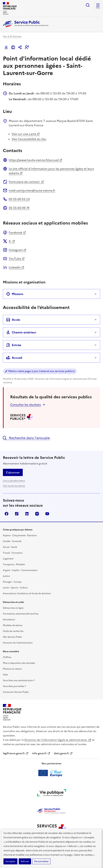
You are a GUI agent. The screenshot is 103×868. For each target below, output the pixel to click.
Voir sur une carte (26, 134)
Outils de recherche (13, 631)
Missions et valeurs (12, 669)
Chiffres (7, 657)
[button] (27, 47)
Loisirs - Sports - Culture (15, 588)
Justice (6, 576)
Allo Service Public (13, 637)
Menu (98, 8)
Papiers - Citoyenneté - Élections (20, 535)
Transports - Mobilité (14, 564)
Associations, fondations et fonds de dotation (27, 593)
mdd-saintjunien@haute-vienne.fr (32, 190)
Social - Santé (10, 547)
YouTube (17, 259)
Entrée (14, 345)
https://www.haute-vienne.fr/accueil (36, 160)
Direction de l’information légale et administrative (58, 740)
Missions (15, 294)
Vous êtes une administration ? (19, 680)
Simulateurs (9, 620)
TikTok (17, 514)
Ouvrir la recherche (88, 5)
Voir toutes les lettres (14, 486)
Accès (13, 320)
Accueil (14, 358)
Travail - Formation (13, 553)
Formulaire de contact (26, 182)
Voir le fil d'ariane (12, 36)
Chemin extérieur (21, 332)
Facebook (17, 232)
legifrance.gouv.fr (16, 753)
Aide (5, 675)
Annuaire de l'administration (18, 643)
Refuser (25, 861)
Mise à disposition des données (19, 663)
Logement (8, 559)
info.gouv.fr (41, 753)
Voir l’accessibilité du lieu (29, 139)
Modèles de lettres (13, 625)
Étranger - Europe (12, 582)
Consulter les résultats (26, 405)
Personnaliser (41, 861)
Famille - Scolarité (12, 541)
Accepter (10, 861)
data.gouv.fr (63, 753)
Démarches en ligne (13, 608)
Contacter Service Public (16, 692)
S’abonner (13, 472)
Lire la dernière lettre (14, 481)
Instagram (18, 250)
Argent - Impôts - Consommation (20, 570)
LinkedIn (17, 267)
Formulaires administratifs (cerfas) (21, 614)
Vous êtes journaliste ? (14, 686)
